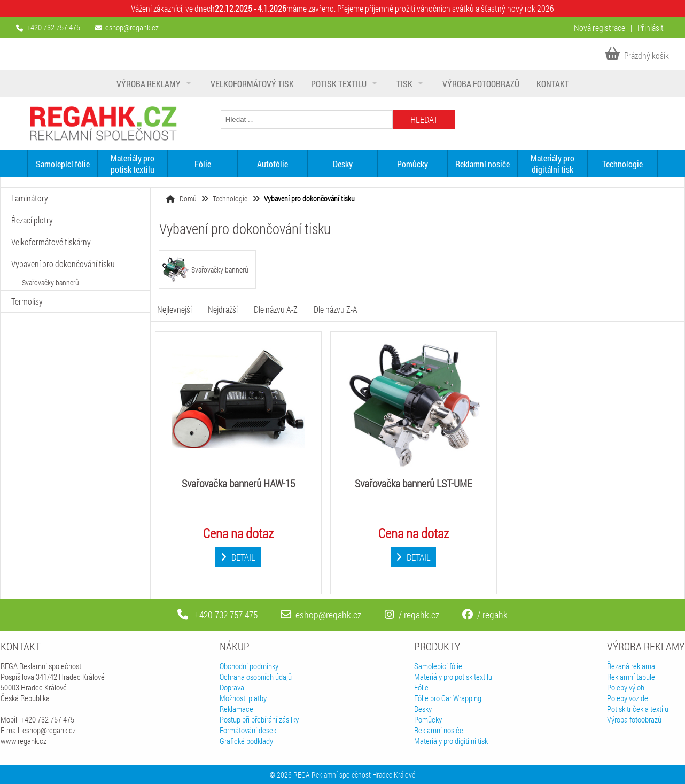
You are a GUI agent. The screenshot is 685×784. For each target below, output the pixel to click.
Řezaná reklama (631, 666)
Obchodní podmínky (249, 666)
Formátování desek (248, 730)
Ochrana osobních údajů (256, 677)
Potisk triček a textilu (638, 709)
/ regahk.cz (412, 615)
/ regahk (485, 615)
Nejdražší (223, 309)
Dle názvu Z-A (336, 309)
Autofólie (273, 164)
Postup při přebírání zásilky (259, 719)
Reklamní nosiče (482, 164)
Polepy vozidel (628, 698)
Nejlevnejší (174, 309)
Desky (343, 164)
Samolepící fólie (63, 164)
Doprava (232, 687)
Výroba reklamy (149, 84)
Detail (238, 557)
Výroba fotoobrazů (481, 84)
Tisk (404, 84)
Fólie (203, 164)
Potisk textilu (339, 84)
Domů (188, 199)
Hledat (424, 119)
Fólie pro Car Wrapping (448, 698)
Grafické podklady (246, 741)
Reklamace (236, 709)
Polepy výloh (626, 687)
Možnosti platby (243, 698)
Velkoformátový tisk (252, 84)
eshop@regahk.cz (132, 27)
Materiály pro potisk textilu (133, 164)
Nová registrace (600, 28)
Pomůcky (412, 164)
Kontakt (553, 84)
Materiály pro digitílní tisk (451, 741)
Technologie (622, 164)
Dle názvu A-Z (276, 309)
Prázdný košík (637, 55)
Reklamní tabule (631, 677)
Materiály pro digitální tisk (552, 164)
